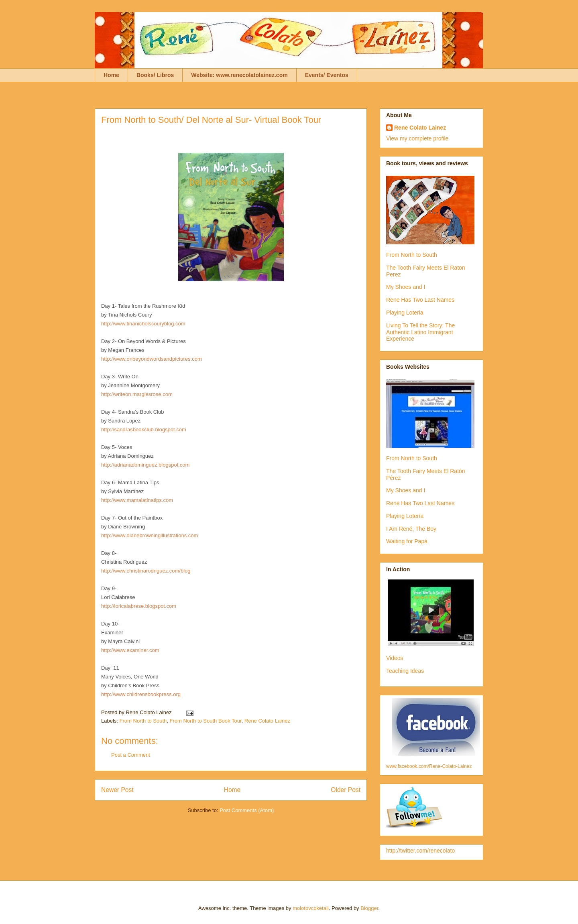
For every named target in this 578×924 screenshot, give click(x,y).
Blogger (369, 908)
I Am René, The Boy (411, 529)
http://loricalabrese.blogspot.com (139, 606)
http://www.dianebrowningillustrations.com (150, 535)
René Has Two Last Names (420, 503)
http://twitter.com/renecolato (420, 851)
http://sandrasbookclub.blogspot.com (144, 430)
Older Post (346, 790)
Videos (395, 658)
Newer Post (117, 790)
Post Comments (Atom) (247, 810)
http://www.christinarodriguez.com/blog (146, 571)
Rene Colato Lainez (267, 721)
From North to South (143, 721)
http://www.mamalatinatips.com (137, 500)
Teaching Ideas (405, 671)
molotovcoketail (311, 908)
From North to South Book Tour (206, 721)
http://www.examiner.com (130, 650)
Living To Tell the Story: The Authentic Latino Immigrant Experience (420, 332)
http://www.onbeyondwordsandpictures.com (152, 359)
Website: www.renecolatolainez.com (239, 75)
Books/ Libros (155, 75)
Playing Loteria (405, 313)
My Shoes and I (406, 287)
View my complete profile (417, 138)
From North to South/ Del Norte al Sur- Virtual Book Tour (211, 120)
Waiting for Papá (407, 541)
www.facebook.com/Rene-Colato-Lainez (429, 766)
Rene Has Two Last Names (420, 300)
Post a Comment (131, 755)
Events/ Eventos (327, 75)
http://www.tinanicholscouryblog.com (144, 324)
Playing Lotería (405, 516)
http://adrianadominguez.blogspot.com (145, 465)
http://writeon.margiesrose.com (137, 394)
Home (111, 75)
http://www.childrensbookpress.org (141, 694)
